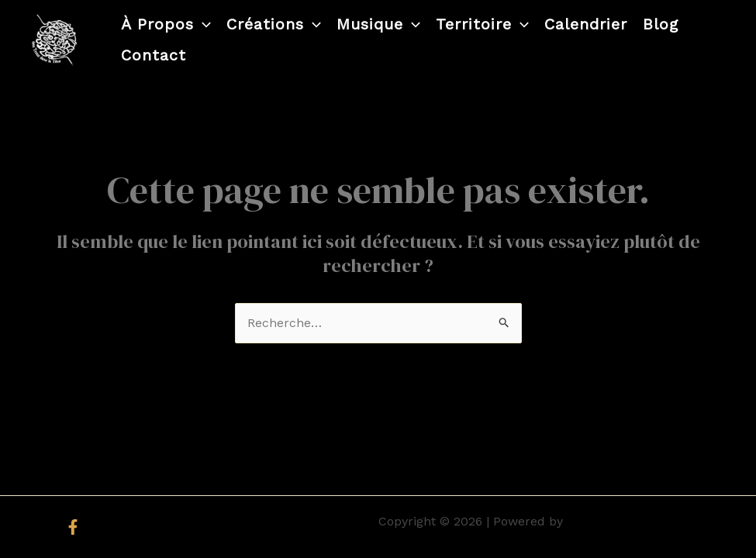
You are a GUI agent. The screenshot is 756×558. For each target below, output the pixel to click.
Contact (154, 55)
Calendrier (586, 24)
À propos (166, 24)
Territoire (482, 24)
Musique (378, 24)
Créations (274, 24)
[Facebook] (73, 527)
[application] (202, 24)
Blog (661, 24)
